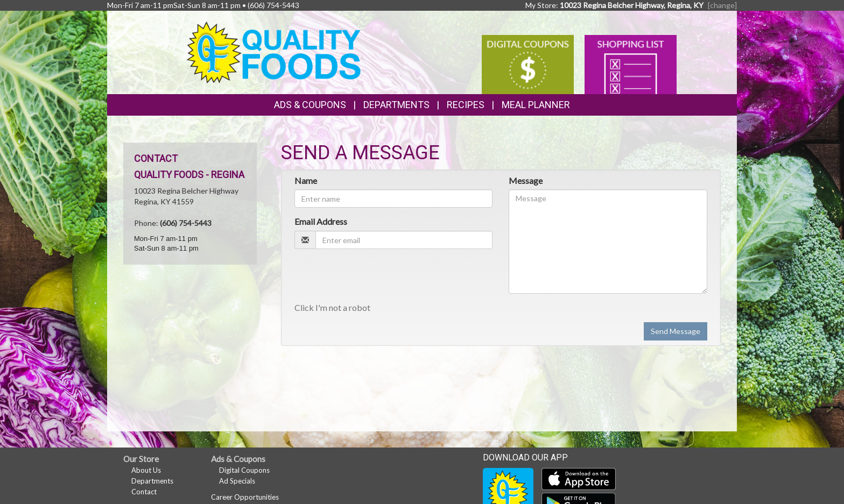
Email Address (321, 221)
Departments (152, 481)
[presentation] (376, 278)
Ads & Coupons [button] (310, 105)
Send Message (676, 331)
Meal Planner (536, 105)
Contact (144, 492)
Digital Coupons (244, 470)
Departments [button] (396, 105)
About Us (146, 470)
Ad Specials (237, 481)
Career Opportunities (245, 497)
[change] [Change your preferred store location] (722, 5)
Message (526, 180)
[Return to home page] (274, 51)
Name (306, 180)
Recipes (466, 105)
